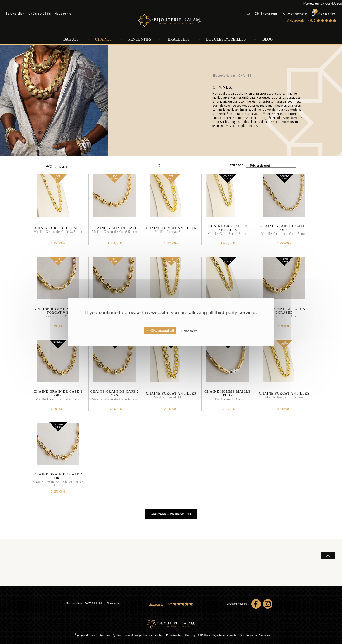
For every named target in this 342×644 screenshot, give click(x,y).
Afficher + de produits (171, 514)
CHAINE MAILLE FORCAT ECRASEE (284, 315)
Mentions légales (110, 635)
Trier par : (237, 165)
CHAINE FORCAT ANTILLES (171, 232)
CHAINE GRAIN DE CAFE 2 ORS (284, 232)
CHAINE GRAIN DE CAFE (58, 232)
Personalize (190, 331)
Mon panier (324, 13)
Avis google (296, 20)
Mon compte (297, 13)
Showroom (269, 13)
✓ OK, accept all (160, 331)
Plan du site (173, 635)
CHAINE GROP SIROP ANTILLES (228, 232)
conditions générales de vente (143, 635)
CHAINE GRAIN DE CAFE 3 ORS (58, 398)
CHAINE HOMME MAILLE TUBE (228, 398)
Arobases (264, 635)
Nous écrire (63, 13)
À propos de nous (85, 635)
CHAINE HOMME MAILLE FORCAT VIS (58, 315)
